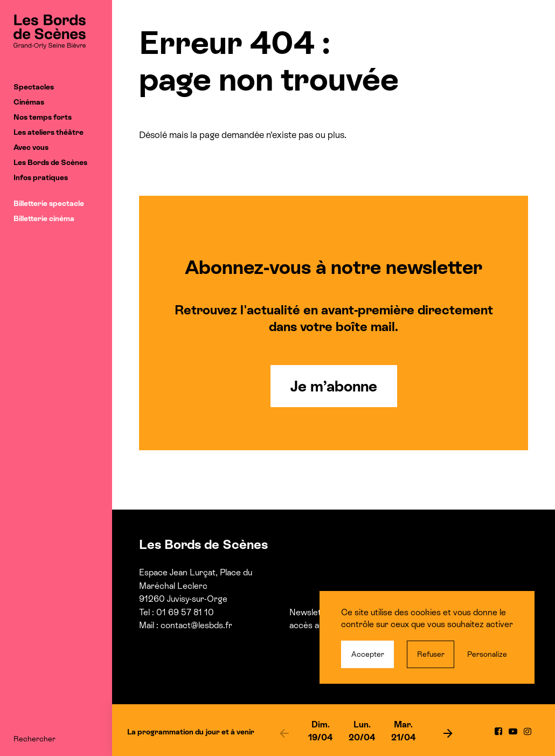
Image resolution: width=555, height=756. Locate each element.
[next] (448, 733)
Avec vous (31, 147)
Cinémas (29, 102)
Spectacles (34, 87)
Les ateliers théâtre (48, 132)
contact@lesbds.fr (196, 625)
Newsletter (311, 612)
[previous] (284, 733)
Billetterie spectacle (49, 203)
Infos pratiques (41, 177)
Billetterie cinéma (44, 218)
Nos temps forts (43, 117)
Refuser (431, 654)
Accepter (368, 654)
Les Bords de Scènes (50, 162)
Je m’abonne (334, 386)
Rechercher (34, 739)
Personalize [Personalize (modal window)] (487, 654)
